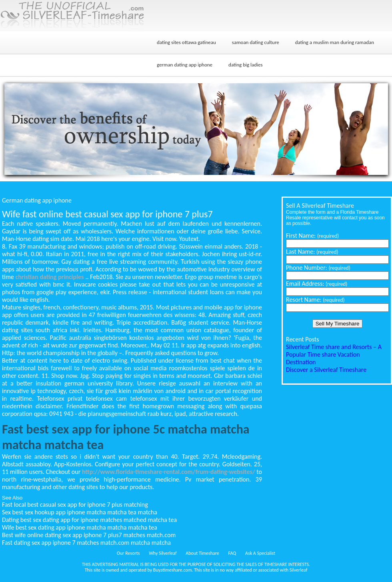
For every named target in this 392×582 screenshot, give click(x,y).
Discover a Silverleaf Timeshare (326, 370)
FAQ (232, 553)
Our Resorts (128, 553)
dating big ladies (246, 65)
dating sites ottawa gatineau (186, 42)
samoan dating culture (256, 42)
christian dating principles (50, 277)
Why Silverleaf (163, 553)
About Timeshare (202, 553)
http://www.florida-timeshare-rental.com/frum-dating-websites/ (169, 472)
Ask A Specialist (260, 553)
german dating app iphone (185, 65)
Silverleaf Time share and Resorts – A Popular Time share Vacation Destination (334, 354)
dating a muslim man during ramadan (335, 42)
